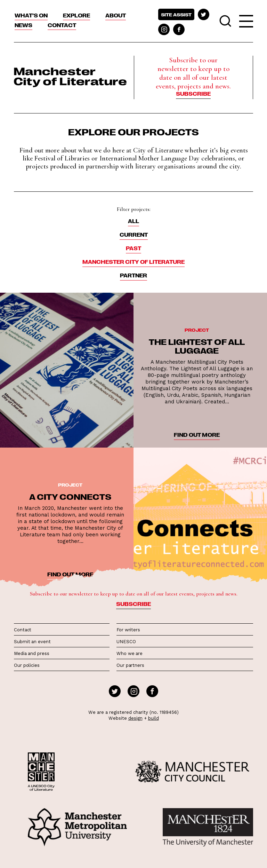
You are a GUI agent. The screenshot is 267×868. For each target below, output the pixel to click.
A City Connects (70, 496)
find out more (197, 435)
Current (134, 235)
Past (133, 248)
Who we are (130, 653)
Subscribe (193, 94)
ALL (133, 221)
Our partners (130, 665)
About (116, 15)
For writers (128, 630)
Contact (62, 25)
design (135, 718)
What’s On (31, 15)
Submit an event (32, 642)
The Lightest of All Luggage (197, 346)
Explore (76, 15)
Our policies (27, 665)
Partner (133, 275)
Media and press (32, 653)
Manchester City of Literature (133, 262)
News (23, 25)
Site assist (176, 14)
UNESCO (126, 642)
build (153, 718)
